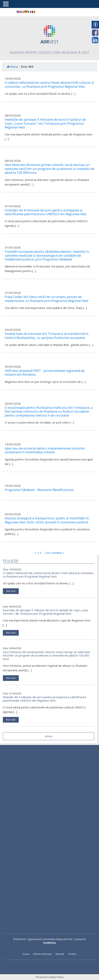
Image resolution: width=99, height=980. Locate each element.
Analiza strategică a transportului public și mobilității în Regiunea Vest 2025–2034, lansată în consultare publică (47, 520)
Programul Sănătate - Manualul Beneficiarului (39, 490)
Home (12, 67)
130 (48, 553)
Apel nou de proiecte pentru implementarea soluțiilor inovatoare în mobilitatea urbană (45, 450)
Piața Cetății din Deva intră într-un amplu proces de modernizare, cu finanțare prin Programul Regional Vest (47, 299)
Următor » (58, 553)
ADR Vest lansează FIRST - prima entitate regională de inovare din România (45, 373)
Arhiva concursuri (42, 954)
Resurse (60, 954)
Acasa (26, 954)
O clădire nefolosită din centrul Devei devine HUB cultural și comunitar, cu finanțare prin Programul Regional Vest (48, 575)
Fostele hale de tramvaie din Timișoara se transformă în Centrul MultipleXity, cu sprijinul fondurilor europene (47, 336)
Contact (72, 954)
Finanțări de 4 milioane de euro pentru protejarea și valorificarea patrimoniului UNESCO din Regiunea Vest (44, 699)
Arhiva (49, 736)
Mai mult (11, 591)
